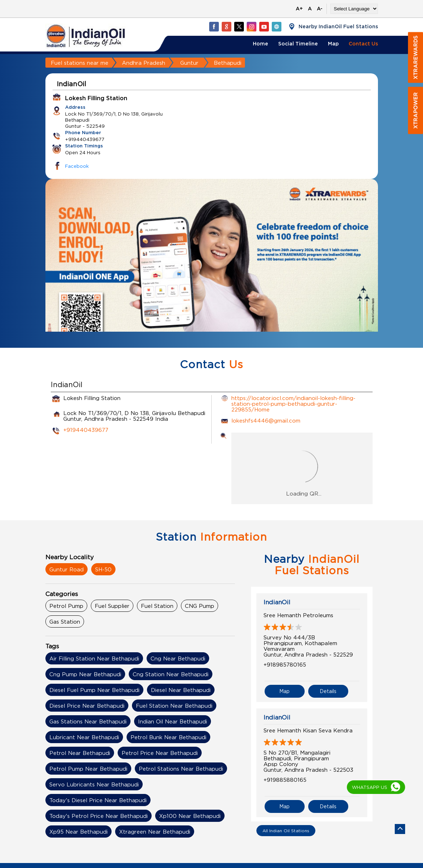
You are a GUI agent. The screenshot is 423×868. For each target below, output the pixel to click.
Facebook (77, 166)
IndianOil (277, 602)
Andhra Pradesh (144, 63)
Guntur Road (67, 569)
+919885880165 (285, 780)
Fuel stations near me (80, 63)
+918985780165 (285, 664)
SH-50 (103, 569)
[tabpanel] (212, 269)
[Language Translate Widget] (354, 9)
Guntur (189, 63)
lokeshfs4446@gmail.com (266, 420)
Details (328, 691)
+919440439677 (86, 430)
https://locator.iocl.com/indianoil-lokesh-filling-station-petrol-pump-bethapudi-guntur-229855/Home (293, 404)
